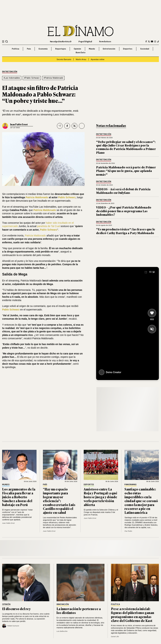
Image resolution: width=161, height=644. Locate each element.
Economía (43, 49)
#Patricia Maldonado (53, 78)
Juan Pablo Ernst (19, 124)
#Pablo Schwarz (32, 78)
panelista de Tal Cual (48, 226)
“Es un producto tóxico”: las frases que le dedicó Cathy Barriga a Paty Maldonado (126, 231)
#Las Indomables (12, 78)
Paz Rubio (128, 531)
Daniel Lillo (115, 637)
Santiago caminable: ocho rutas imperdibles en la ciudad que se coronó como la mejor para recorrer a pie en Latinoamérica (141, 501)
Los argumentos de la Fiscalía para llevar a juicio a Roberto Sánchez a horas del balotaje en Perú (19, 497)
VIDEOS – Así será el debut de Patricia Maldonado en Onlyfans (123, 191)
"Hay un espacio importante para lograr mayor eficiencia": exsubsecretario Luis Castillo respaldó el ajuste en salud (59, 501)
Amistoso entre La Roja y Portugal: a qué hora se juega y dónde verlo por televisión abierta (101, 497)
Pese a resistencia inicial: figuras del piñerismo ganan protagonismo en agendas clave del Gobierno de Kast (133, 614)
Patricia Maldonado (35, 236)
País (29, 49)
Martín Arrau (81, 59)
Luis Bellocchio (62, 631)
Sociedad (145, 49)
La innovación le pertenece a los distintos (79, 611)
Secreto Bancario (64, 59)
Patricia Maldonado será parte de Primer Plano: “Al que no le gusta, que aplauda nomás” (126, 171)
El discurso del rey (16, 609)
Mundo (92, 49)
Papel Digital (85, 41)
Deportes (128, 49)
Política (16, 49)
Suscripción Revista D (61, 41)
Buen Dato (81, 52)
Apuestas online (98, 59)
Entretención (109, 49)
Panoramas (131, 485)
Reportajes (61, 49)
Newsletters (105, 41)
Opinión (77, 49)
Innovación (63, 604)
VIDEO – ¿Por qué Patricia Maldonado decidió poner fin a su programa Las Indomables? (124, 211)
